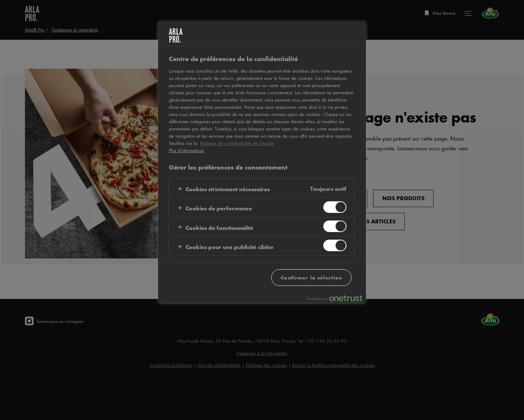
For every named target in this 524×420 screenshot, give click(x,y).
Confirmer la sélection (311, 277)
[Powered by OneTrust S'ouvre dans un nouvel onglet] (335, 298)
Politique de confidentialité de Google (237, 143)
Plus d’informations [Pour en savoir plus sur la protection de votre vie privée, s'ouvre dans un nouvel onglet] (186, 150)
